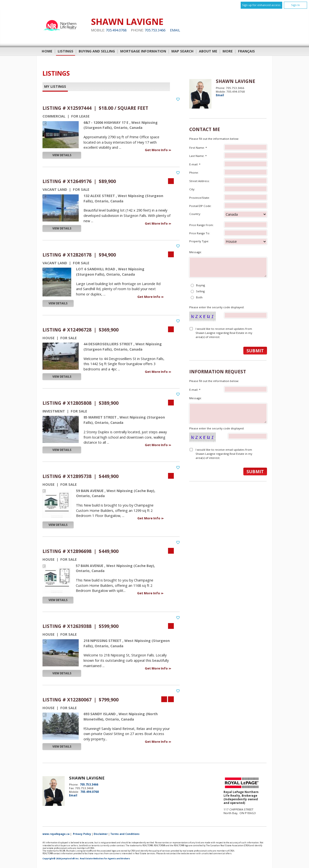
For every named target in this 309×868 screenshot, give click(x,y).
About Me (208, 51)
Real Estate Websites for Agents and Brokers (105, 859)
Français (246, 51)
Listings (66, 51)
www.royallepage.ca (56, 834)
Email (175, 30)
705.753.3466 (155, 30)
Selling (200, 291)
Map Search (183, 51)
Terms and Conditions (125, 834)
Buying (200, 285)
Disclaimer (101, 834)
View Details (62, 155)
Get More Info (157, 150)
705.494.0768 (116, 30)
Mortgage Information (143, 51)
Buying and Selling (97, 51)
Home (47, 51)
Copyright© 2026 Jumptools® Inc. (61, 859)
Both (199, 297)
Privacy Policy (82, 834)
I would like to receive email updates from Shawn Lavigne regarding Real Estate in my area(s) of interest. (224, 333)
